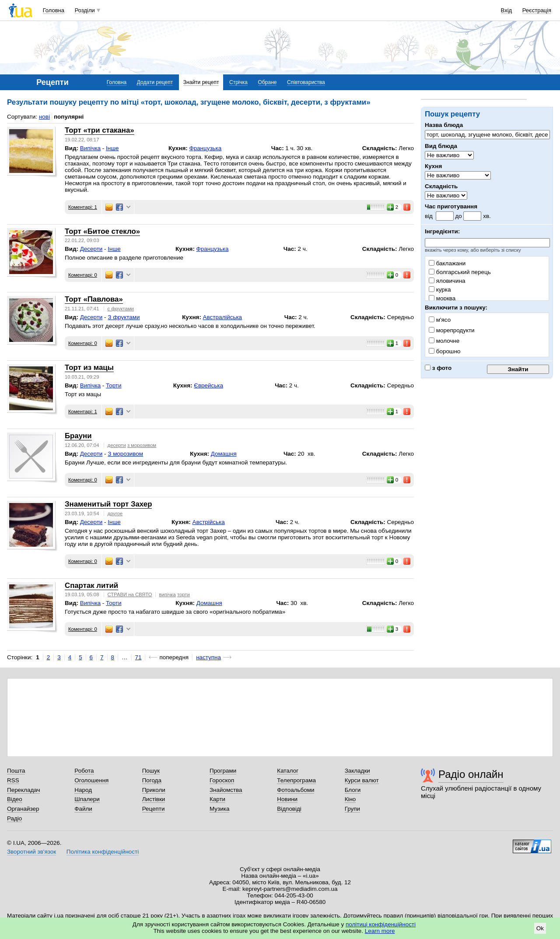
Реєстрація (537, 10)
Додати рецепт (155, 82)
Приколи (154, 790)
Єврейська (208, 385)
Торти (114, 385)
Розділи (85, 10)
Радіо (14, 818)
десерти (117, 445)
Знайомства (226, 790)
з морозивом (142, 445)
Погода (152, 780)
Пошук (151, 771)
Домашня (224, 454)
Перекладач (23, 790)
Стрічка (238, 82)
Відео (15, 799)
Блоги (353, 790)
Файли (83, 809)
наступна (208, 657)
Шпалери (87, 799)
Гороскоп (222, 780)
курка (440, 290)
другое (115, 513)
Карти (217, 799)
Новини (287, 799)
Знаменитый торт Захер (108, 504)
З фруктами (124, 317)
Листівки (154, 799)
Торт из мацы (89, 368)
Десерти (91, 249)
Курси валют (362, 780)
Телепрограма (296, 780)
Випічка (90, 148)
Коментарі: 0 (83, 275)
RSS (13, 780)
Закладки (357, 771)
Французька (205, 148)
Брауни (78, 436)
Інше (112, 148)
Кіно (350, 799)
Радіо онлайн (471, 774)
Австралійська (222, 317)
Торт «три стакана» (100, 130)
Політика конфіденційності (103, 852)
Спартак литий (91, 586)
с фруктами (121, 309)
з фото (438, 368)
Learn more (380, 931)
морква (442, 298)
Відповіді (289, 809)
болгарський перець (460, 272)
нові (44, 117)
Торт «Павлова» (94, 299)
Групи (352, 809)
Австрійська (209, 522)
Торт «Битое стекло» (102, 231)
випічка (168, 594)
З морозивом (125, 454)
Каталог (288, 771)
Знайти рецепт (201, 82)
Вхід (507, 10)
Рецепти (154, 809)
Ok (540, 928)
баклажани (447, 263)
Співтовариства (306, 82)
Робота (84, 771)
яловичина (447, 281)
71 (138, 657)
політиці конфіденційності (381, 924)
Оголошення (91, 780)
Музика (219, 809)
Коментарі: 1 (83, 207)
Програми (223, 771)
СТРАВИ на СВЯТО (130, 594)
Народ (83, 790)
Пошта (16, 771)
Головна (54, 10)
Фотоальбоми (296, 790)
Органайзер (23, 809)
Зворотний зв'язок (31, 852)
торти (184, 594)
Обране (268, 82)
